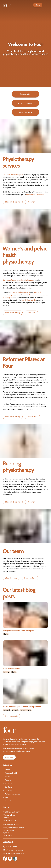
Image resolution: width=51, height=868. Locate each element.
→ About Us (7, 783)
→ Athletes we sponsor (12, 794)
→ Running (7, 780)
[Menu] (47, 5)
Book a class (32, 417)
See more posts (11, 716)
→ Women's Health (10, 773)
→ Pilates (6, 777)
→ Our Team (7, 787)
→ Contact (7, 801)
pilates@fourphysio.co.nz (13, 853)
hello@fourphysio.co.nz (13, 850)
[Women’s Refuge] (15, 859)
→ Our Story (7, 790)
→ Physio (6, 770)
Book (38, 5)
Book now (31, 502)
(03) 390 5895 (10, 847)
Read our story (30, 578)
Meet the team (11, 578)
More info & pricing (13, 417)
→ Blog (5, 797)
